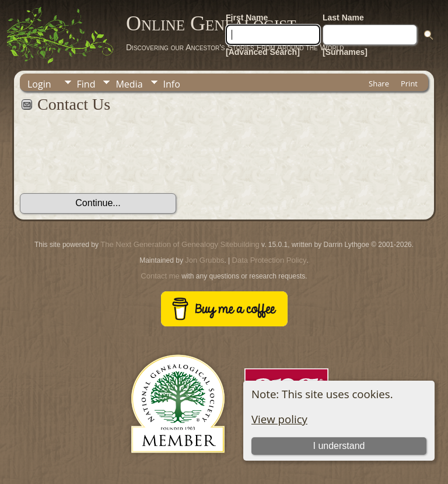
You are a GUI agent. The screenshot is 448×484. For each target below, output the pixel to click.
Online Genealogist (211, 23)
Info (172, 84)
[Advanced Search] (263, 52)
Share (379, 83)
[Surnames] (345, 52)
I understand (339, 446)
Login (39, 84)
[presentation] (108, 159)
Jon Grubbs (204, 260)
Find (86, 84)
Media (129, 84)
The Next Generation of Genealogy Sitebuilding (180, 244)
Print (409, 83)
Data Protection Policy (269, 260)
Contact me (160, 276)
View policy (279, 419)
